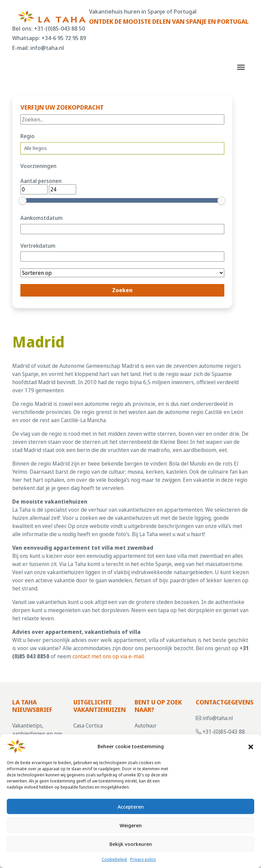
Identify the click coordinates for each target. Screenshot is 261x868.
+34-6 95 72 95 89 (64, 38)
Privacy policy (143, 859)
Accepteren (131, 807)
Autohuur (146, 725)
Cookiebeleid (114, 859)
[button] (251, 746)
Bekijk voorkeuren (131, 844)
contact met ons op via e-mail (108, 656)
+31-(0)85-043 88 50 (59, 28)
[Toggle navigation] (241, 67)
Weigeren (131, 825)
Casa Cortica (88, 725)
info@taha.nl (47, 48)
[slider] (22, 201)
